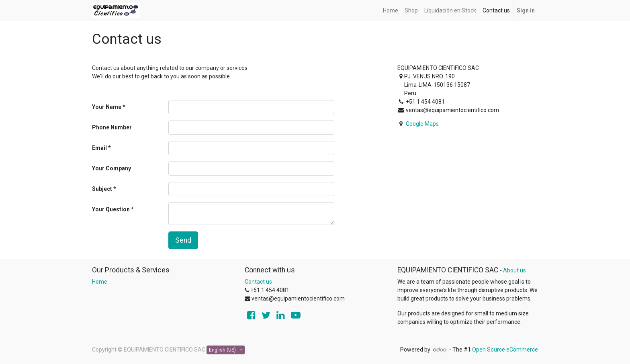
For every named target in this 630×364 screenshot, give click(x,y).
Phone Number (112, 127)
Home (100, 282)
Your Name (107, 107)
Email (99, 148)
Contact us (258, 282)
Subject (102, 189)
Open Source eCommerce (505, 350)
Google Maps (422, 124)
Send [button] (183, 240)
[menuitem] (391, 11)
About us (514, 270)
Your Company (111, 168)
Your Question (111, 209)
